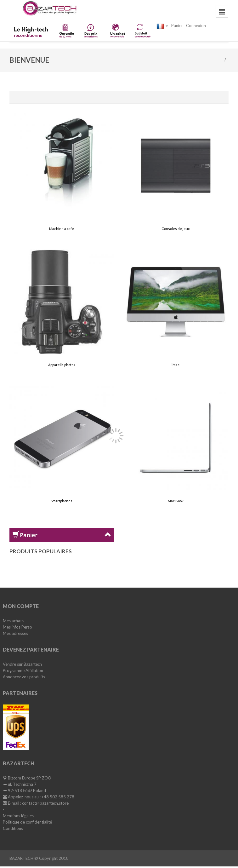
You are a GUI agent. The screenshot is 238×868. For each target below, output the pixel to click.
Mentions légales (18, 816)
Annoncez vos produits (24, 677)
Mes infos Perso (17, 627)
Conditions (13, 828)
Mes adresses (15, 633)
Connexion (196, 26)
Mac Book (176, 501)
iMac (176, 365)
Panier (177, 26)
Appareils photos (62, 365)
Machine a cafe (62, 229)
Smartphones (62, 501)
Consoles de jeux (176, 229)
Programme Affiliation (23, 670)
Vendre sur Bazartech (22, 664)
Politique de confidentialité (27, 822)
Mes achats (13, 621)
